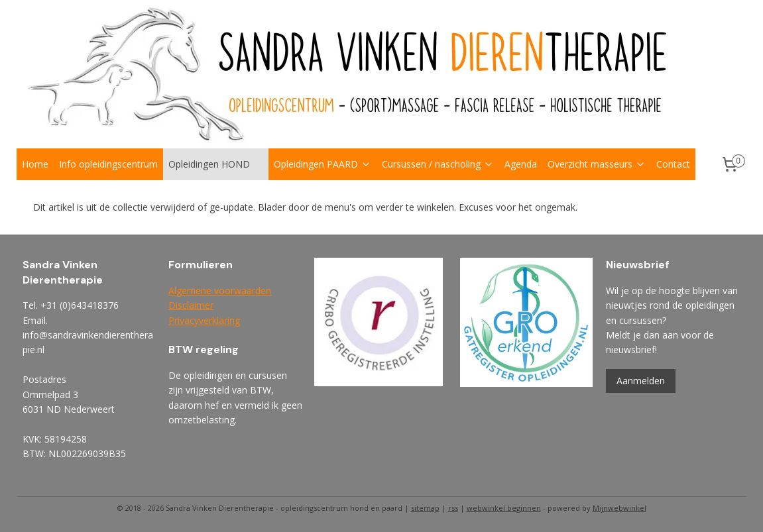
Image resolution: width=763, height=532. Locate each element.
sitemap (425, 508)
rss (453, 508)
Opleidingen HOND (216, 164)
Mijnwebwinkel (619, 508)
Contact (673, 164)
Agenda (521, 164)
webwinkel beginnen (504, 508)
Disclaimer (191, 305)
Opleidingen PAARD (323, 164)
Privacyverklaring (204, 320)
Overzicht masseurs (597, 164)
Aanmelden (641, 381)
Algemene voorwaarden (220, 291)
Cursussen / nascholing (438, 164)
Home (35, 164)
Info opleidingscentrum (108, 164)
